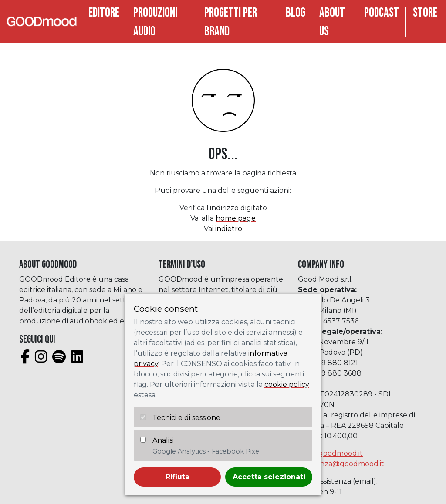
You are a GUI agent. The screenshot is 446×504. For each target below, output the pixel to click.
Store (425, 13)
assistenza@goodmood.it (341, 464)
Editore (104, 13)
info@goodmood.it (330, 453)
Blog (296, 13)
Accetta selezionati (269, 477)
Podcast (382, 13)
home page (236, 218)
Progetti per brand (231, 22)
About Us (332, 22)
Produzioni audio (155, 22)
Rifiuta (177, 477)
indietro (229, 229)
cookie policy (287, 385)
